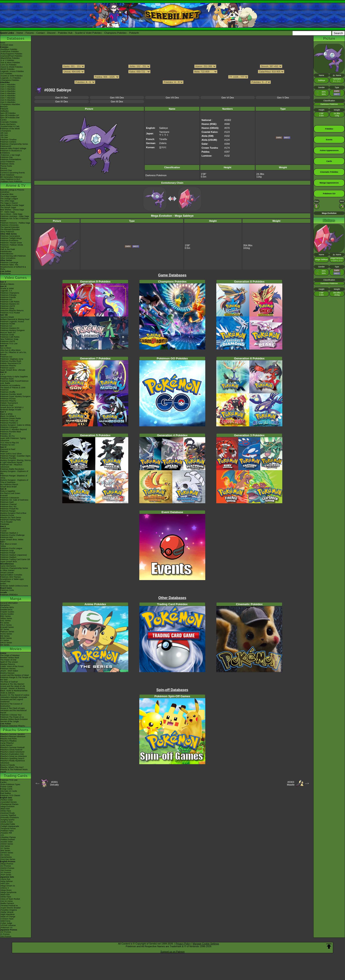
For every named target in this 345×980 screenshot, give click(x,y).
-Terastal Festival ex (9, 906)
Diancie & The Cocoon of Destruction (11, 705)
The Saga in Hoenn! (9, 203)
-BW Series (5, 851)
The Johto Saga (7, 201)
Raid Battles (6, 793)
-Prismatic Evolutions (9, 817)
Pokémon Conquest (9, 427)
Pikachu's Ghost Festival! (11, 750)
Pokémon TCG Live (9, 344)
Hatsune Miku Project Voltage (13, 148)
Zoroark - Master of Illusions (13, 688)
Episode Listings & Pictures (12, 190)
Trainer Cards (6, 787)
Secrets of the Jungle (10, 721)
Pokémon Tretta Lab (9, 421)
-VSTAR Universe (8, 925)
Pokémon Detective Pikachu (13, 726)
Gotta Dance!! (6, 745)
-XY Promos (6, 873)
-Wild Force (5, 921)
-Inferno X (5, 888)
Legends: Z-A (6, 291)
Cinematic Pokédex (9, 122)
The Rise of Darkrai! (9, 682)
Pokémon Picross (8, 399)
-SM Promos (6, 870)
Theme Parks (6, 166)
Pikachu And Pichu (8, 739)
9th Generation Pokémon (11, 177)
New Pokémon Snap (9, 339)
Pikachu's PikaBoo (8, 741)
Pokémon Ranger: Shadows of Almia (14, 477)
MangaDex (5, 605)
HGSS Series (6, 634)
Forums (30, 33)
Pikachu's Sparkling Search (12, 758)
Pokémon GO (6, 300)
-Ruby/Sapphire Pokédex (11, 54)
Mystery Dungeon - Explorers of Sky (14, 472)
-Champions (6, 131)
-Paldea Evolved (7, 839)
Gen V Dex (283, 98)
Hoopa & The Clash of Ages (12, 708)
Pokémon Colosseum (10, 498)
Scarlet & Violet (7, 288)
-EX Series (5, 855)
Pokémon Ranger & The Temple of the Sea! (15, 679)
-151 (2, 835)
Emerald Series (7, 627)
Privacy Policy (183, 944)
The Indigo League (8, 196)
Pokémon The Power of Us (12, 717)
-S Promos (5, 934)
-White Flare (6, 811)
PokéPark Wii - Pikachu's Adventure (11, 466)
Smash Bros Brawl (8, 487)
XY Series (5, 640)
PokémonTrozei (7, 515)
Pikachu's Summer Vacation (13, 734)
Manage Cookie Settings (206, 944)
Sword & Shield (7, 317)
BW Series (5, 636)
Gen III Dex (117, 102)
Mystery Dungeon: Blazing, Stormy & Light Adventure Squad (16, 461)
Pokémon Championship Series (14, 144)
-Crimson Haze (7, 919)
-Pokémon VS (6, 928)
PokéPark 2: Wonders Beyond (13, 429)
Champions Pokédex (116, 33)
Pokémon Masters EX (10, 304)
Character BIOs (7, 607)
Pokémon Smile (7, 335)
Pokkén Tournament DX (11, 363)
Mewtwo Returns (8, 664)
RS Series (5, 623)
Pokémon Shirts (7, 164)
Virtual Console (7, 573)
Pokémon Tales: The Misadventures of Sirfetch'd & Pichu (13, 267)
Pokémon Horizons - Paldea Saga (15, 223)
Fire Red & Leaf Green (10, 493)
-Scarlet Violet (6, 842)
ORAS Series (6, 643)
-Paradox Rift (6, 833)
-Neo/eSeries (6, 857)
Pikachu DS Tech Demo (11, 518)
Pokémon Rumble (8, 458)
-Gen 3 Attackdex (8, 89)
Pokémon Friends (8, 297)
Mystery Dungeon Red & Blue (13, 513)
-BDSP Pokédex (7, 69)
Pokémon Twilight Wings (11, 238)
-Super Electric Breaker (10, 908)
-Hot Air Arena (6, 901)
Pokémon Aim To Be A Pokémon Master (14, 220)
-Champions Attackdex (10, 104)
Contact (40, 33)
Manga (16, 599)
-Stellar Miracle (7, 912)
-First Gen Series (8, 859)
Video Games (16, 278)
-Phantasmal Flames (9, 804)
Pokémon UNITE (8, 306)
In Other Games (7, 570)
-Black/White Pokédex (10, 58)
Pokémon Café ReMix (10, 302)
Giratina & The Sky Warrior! (12, 684)
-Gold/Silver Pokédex (10, 52)
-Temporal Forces (8, 828)
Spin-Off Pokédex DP (10, 115)
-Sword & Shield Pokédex (11, 67)
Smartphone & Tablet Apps (12, 579)
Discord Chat (6, 170)
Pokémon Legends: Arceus (12, 322)
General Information (9, 603)
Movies (16, 649)
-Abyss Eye (5, 879)
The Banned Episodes (10, 229)
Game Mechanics (8, 124)
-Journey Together (8, 815)
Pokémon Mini (6, 537)
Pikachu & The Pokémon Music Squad (14, 771)
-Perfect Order (6, 800)
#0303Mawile (291, 783)
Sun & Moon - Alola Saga (11, 214)
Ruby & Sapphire (8, 491)
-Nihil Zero (5, 884)
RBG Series (6, 616)
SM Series (5, 645)
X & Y (3, 374)
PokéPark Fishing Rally (10, 520)
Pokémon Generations (10, 236)
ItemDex (4, 107)
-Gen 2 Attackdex (8, 87)
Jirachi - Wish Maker (9, 671)
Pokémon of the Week (10, 129)
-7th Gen (4, 137)
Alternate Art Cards (9, 791)
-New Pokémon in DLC (10, 179)
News (3, 43)
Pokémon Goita (7, 590)
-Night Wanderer (7, 914)
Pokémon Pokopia (8, 295)
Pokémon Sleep (7, 308)
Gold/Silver (5, 529)
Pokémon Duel (7, 405)
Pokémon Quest (7, 368)
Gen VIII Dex (117, 98)
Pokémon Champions (10, 293)
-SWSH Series (7, 844)
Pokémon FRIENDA (9, 595)
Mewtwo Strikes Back (10, 658)
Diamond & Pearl (8, 449)
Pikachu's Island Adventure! (12, 752)
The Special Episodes (10, 227)
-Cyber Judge (6, 923)
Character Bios (7, 194)
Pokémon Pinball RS (9, 509)
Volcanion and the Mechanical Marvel (13, 712)
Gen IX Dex (61, 98)
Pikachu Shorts (16, 730)
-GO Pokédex (6, 74)
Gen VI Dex (228, 98)
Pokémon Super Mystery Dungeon (15, 396)
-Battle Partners (7, 903)
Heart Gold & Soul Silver (11, 454)
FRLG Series (6, 625)
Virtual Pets (5, 581)
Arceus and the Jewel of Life (13, 686)
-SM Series (5, 846)
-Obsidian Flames (8, 837)
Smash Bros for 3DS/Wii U (12, 407)
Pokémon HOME (8, 324)
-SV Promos (6, 866)
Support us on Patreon (172, 952)
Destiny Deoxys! (7, 673)
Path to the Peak (8, 249)
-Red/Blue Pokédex (9, 49)
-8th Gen (4, 135)
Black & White (6, 414)
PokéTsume (5, 274)
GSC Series (6, 621)
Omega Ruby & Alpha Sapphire (14, 377)
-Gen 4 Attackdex (8, 91)
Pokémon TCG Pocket (10, 313)
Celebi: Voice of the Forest (12, 666)
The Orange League (9, 199)
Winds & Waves (7, 284)
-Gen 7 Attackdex (8, 98)
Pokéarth (134, 33)
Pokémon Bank (7, 379)
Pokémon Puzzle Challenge (12, 535)
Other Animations (8, 258)
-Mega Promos (7, 864)
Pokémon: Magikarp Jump (12, 359)
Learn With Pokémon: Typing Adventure (13, 439)
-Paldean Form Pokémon (11, 181)
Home (20, 33)
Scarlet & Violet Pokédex (88, 33)
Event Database (7, 175)
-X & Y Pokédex (7, 60)
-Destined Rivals (7, 813)
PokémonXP (6, 146)
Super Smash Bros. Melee (12, 540)
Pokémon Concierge (9, 263)
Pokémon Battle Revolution (12, 469)
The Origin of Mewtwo (10, 655)
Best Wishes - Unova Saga (12, 210)
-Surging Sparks (7, 820)
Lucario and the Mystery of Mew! (15, 675)
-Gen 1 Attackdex (8, 85)
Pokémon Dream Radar (11, 418)
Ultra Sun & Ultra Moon (10, 350)
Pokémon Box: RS (8, 507)
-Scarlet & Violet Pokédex (11, 76)
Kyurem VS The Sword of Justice (15, 695)
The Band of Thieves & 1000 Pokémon (13, 389)
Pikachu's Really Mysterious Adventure (13, 762)
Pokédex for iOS (7, 445)
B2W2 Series (6, 638)
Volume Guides (7, 614)
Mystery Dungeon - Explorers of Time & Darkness (14, 481)
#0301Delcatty (54, 783)
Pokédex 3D (6, 434)
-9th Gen (4, 133)
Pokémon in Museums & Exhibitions (11, 152)
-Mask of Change (8, 917)
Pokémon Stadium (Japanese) (14, 555)
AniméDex (5, 192)
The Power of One (8, 660)
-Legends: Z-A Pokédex (11, 78)
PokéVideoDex (7, 254)
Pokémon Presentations (11, 159)
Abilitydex (5, 111)
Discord (51, 33)
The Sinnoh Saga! (8, 207)
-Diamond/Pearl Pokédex (11, 56)
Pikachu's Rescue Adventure (13, 736)
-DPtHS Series (7, 853)
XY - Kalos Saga (7, 212)
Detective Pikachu (8, 366)
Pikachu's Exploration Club (12, 754)
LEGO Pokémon (7, 162)
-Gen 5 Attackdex (8, 93)
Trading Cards (16, 776)
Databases (16, 38)
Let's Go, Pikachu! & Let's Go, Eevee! (13, 353)
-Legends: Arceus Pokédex (12, 71)
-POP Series (6, 875)
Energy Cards (6, 789)
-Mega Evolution (7, 806)
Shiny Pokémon (7, 232)
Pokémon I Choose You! (11, 715)
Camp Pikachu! (7, 743)
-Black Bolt (5, 809)
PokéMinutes (6, 251)
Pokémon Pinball (8, 553)
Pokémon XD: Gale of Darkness (14, 500)
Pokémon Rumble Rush (11, 361)
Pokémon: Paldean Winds (12, 245)
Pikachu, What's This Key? (12, 767)
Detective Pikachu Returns (12, 311)
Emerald (4, 496)
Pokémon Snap (7, 551)
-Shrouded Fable (8, 824)
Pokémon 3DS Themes (10, 577)
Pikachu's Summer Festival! (12, 747)
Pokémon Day (6, 157)
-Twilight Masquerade (10, 826)
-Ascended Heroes (8, 802)
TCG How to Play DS (10, 443)
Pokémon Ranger (8, 511)
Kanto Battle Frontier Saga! (12, 205)
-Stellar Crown (6, 822)
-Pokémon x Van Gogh (10, 155)
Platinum (4, 451)
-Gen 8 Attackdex (8, 100)
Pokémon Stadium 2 (9, 533)
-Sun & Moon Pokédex (10, 63)
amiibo (3, 584)
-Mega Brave (6, 890)
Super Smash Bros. (9, 562)
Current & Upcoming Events (13, 173)
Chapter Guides (7, 612)
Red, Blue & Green (9, 544)
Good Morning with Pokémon (13, 256)
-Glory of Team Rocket (10, 899)
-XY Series (5, 848)
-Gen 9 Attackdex (8, 102)
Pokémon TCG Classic (10, 795)
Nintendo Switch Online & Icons (14, 586)
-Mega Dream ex (8, 886)
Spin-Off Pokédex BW (10, 118)
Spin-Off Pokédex (8, 113)
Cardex (3, 120)
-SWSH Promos (7, 868)
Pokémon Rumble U (9, 423)
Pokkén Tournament (9, 403)
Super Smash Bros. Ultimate (13, 370)
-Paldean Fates (7, 831)
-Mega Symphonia (8, 892)
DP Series (5, 629)
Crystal (3, 531)
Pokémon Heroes (8, 669)
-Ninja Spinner (6, 881)
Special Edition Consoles (11, 575)
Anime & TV (16, 186)
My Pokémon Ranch (9, 484)
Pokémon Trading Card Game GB (15, 559)
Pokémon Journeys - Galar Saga (15, 216)
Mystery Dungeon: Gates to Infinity (15, 425)
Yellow (3, 546)
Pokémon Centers (8, 142)
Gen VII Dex (172, 98)
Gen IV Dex (61, 102)
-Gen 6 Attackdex (8, 96)
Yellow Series (6, 618)
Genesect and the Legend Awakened (12, 701)
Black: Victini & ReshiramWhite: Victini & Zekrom (14, 692)
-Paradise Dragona (9, 910)
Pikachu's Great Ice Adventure (14, 756)
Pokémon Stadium (8, 557)
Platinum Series (7, 632)
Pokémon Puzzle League (11, 548)
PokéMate (5, 524)
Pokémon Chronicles (9, 225)
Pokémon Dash (7, 502)
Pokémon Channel (8, 504)
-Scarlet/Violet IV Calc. (10, 126)
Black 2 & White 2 (8, 416)
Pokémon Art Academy (10, 385)
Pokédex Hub (65, 33)
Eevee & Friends (8, 765)
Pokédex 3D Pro (7, 436)
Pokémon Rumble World (11, 394)
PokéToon (5, 247)
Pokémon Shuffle (8, 392)
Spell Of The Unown (9, 662)
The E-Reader (6, 522)
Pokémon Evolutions (9, 240)
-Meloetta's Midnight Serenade (14, 697)
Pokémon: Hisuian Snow (11, 243)
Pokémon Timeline (8, 140)
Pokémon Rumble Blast (11, 432)
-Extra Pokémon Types (10, 784)
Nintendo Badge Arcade (11, 410)
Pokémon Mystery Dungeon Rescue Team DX (12, 331)
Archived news (7, 45)
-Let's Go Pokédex (8, 65)
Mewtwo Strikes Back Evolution (14, 719)
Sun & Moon (6, 348)
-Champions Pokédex (10, 80)
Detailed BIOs (6, 610)
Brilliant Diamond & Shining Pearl (15, 319)
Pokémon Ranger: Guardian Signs (15, 456)
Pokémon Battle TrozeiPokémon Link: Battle (14, 382)
